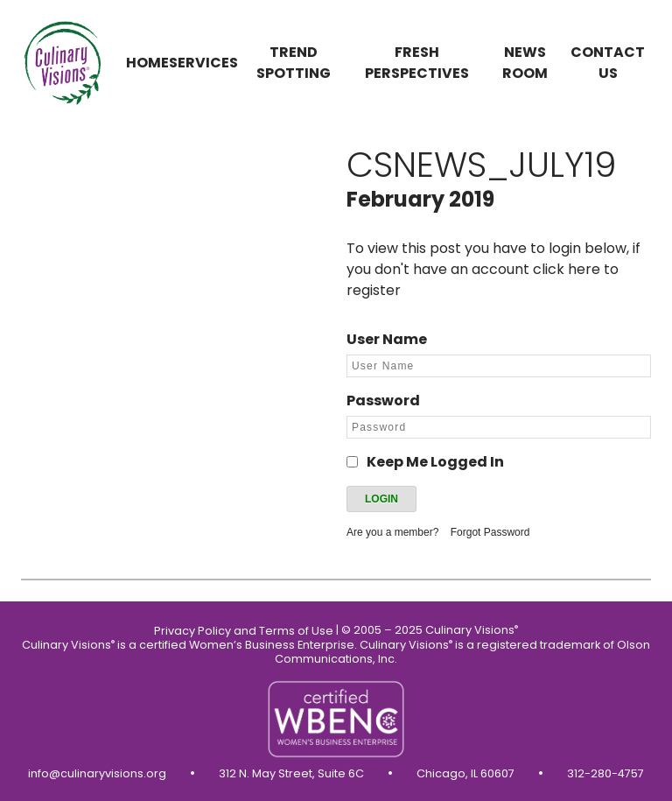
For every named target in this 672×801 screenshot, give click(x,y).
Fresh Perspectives (417, 63)
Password (383, 400)
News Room (525, 63)
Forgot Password (490, 532)
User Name (387, 339)
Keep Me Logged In (435, 462)
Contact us (608, 63)
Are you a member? (392, 532)
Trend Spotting (294, 63)
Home (147, 63)
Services (203, 63)
